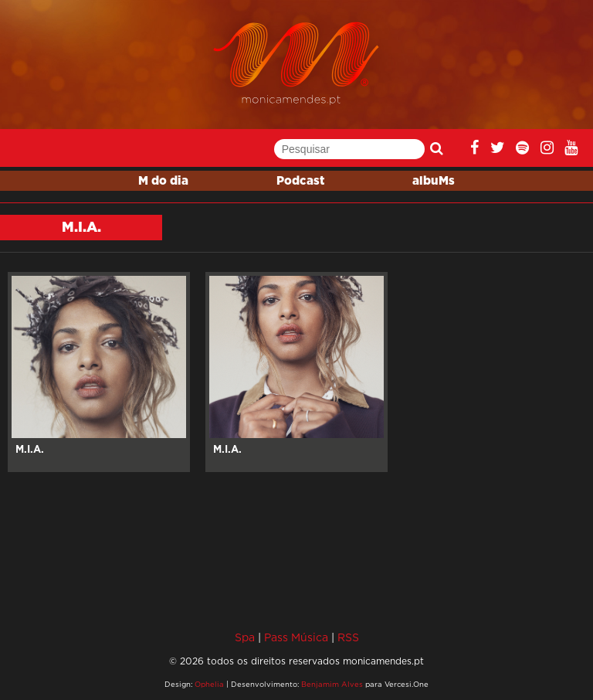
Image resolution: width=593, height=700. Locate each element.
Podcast (300, 181)
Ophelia (209, 684)
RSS (348, 637)
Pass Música (296, 637)
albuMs (434, 181)
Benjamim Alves (332, 684)
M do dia (163, 181)
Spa (245, 637)
